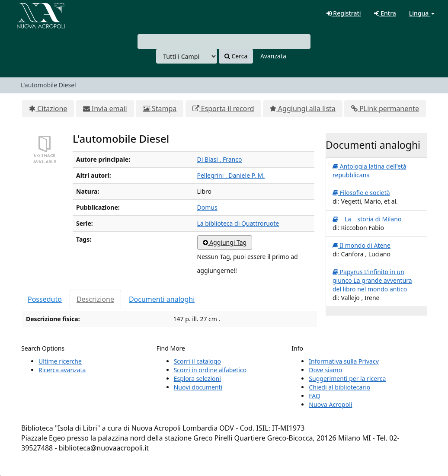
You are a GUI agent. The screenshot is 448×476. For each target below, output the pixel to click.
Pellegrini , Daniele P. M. (231, 175)
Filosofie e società (361, 193)
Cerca (236, 56)
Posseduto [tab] (45, 299)
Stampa (160, 109)
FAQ (315, 396)
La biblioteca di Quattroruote (238, 223)
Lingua (422, 13)
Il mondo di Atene (362, 245)
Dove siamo (325, 370)
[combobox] (224, 42)
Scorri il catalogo (197, 361)
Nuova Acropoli (330, 404)
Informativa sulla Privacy (344, 361)
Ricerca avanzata (62, 370)
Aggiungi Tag (225, 242)
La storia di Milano (367, 219)
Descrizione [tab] (95, 299)
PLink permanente (385, 109)
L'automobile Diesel (48, 85)
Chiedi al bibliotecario (339, 387)
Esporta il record (223, 109)
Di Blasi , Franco (220, 159)
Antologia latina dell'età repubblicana (370, 171)
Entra (385, 13)
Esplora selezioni (197, 379)
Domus (207, 207)
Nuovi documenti (198, 387)
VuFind (28, 13)
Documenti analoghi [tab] (162, 299)
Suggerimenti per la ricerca (347, 379)
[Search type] (187, 56)
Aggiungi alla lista (303, 109)
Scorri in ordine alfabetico (210, 370)
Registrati (344, 13)
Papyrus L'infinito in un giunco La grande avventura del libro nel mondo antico (372, 280)
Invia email (105, 109)
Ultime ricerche (60, 361)
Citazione (48, 109)
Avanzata (273, 56)
